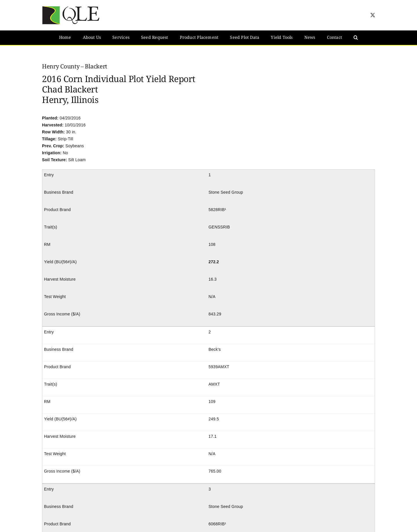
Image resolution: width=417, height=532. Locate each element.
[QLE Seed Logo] (71, 8)
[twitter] (373, 15)
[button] (356, 38)
